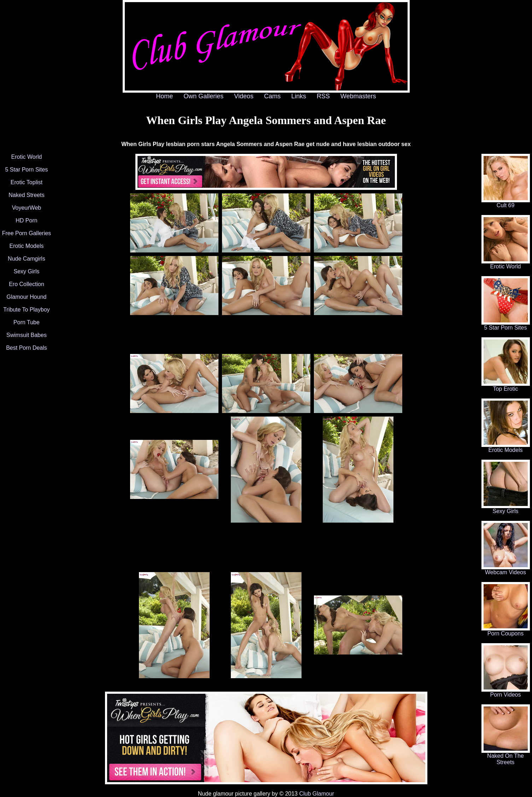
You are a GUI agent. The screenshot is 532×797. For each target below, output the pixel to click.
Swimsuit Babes (27, 335)
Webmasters (358, 96)
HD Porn (26, 220)
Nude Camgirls (27, 259)
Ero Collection (27, 284)
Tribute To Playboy (27, 310)
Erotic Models (27, 246)
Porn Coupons (506, 631)
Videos (244, 96)
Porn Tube (27, 322)
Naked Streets (26, 195)
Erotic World (27, 157)
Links (299, 96)
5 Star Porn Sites (27, 170)
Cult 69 (506, 203)
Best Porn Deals (27, 348)
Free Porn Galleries (27, 233)
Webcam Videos (506, 570)
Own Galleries (203, 96)
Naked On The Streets (506, 757)
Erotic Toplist (27, 182)
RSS (323, 96)
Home (164, 96)
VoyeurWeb (27, 208)
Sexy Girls (27, 271)
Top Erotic (506, 386)
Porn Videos (506, 692)
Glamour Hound (27, 297)
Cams (272, 96)
